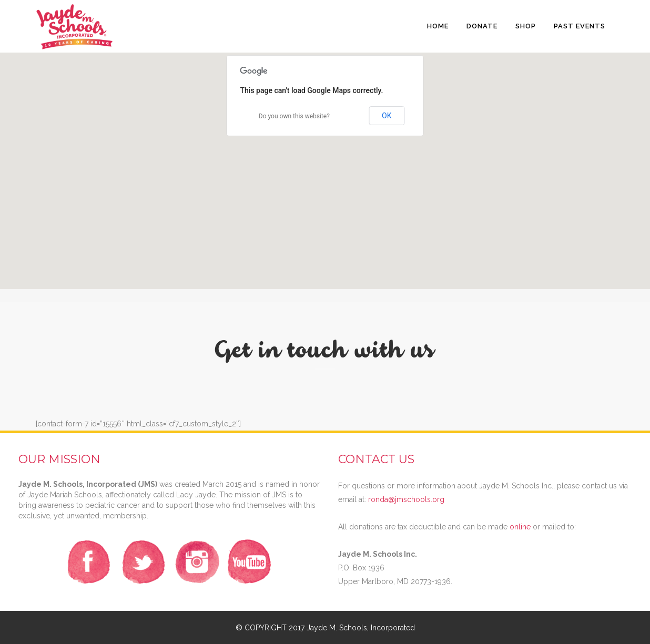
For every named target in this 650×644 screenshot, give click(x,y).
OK (387, 116)
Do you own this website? (294, 116)
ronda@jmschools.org (406, 499)
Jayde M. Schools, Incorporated (361, 628)
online (520, 527)
